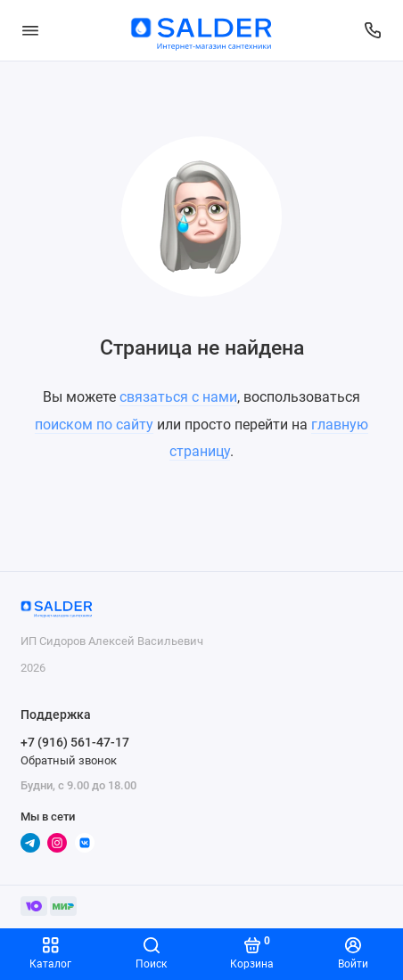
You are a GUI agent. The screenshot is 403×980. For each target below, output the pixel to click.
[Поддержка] (374, 30)
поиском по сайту (94, 425)
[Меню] (30, 30)
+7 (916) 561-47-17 (75, 742)
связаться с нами (178, 397)
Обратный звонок (69, 760)
